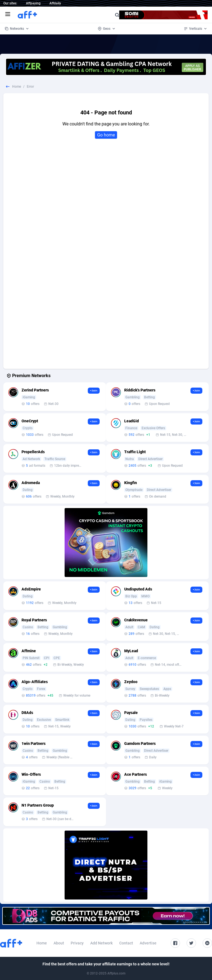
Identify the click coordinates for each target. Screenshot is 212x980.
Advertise (148, 943)
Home (17, 87)
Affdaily (55, 3)
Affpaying (33, 3)
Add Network (101, 943)
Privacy (77, 943)
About (59, 943)
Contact (126, 943)
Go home (106, 135)
